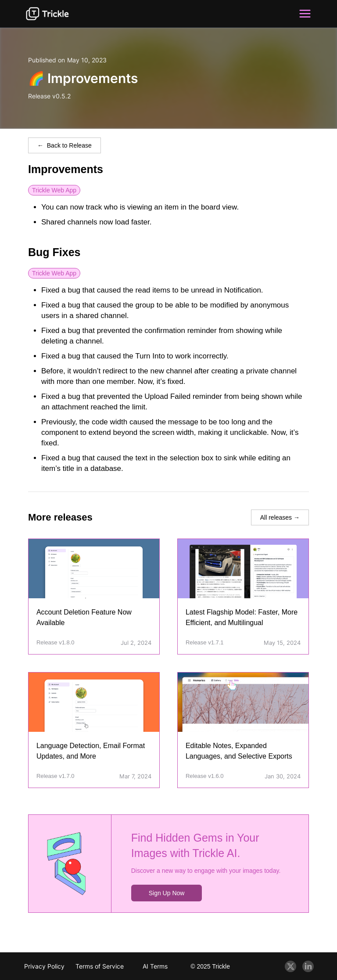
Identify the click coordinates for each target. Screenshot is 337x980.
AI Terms (155, 966)
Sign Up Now (167, 893)
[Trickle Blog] (47, 14)
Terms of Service (100, 966)
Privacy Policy (44, 966)
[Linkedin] (308, 966)
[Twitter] (290, 966)
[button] (305, 14)
